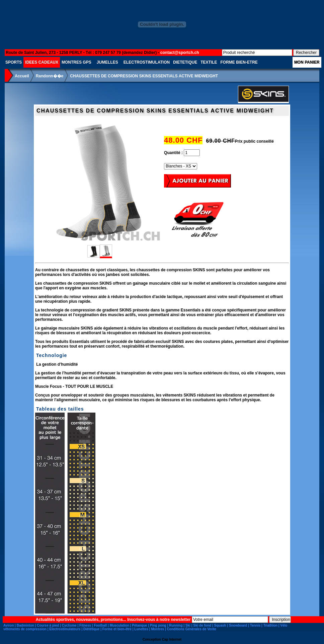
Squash (220, 625)
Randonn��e (50, 76)
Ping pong (158, 625)
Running (176, 625)
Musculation (119, 625)
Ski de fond (202, 625)
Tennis (255, 625)
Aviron (9, 625)
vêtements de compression (25, 629)
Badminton (25, 625)
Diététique (91, 629)
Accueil (22, 76)
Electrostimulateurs (65, 629)
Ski (188, 625)
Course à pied (48, 625)
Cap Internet (172, 639)
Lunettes (141, 629)
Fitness (85, 625)
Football (100, 625)
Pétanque (139, 625)
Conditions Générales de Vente (192, 629)
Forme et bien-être (117, 629)
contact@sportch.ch (180, 53)
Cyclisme (69, 625)
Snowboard (238, 625)
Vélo (284, 625)
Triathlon (270, 625)
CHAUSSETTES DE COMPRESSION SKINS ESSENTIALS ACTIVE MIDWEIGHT (144, 76)
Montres (157, 629)
